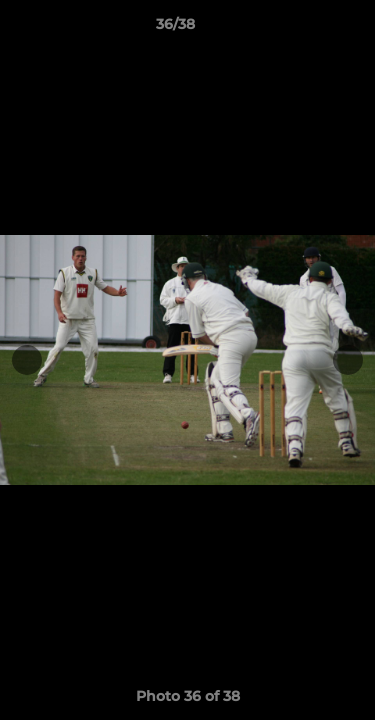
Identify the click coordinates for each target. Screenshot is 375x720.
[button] (303, 29)
